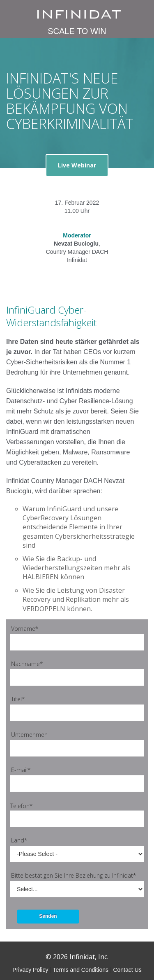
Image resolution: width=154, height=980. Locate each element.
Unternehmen (29, 735)
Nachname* (27, 664)
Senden (48, 916)
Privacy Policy (30, 970)
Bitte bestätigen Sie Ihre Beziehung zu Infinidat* (74, 875)
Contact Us (127, 970)
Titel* (18, 699)
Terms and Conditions (81, 970)
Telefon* (21, 806)
